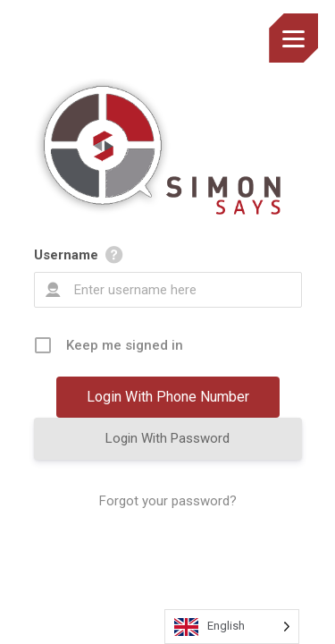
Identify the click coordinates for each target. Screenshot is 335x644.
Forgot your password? (168, 501)
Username (66, 255)
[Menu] (293, 38)
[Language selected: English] (232, 627)
